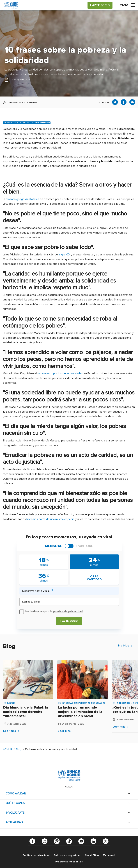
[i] (52, 590)
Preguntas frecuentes (69, 862)
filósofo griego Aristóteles (22, 199)
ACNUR (7, 749)
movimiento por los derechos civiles (60, 373)
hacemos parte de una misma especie (50, 519)
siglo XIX (65, 255)
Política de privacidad (36, 855)
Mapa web (109, 855)
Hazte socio (69, 621)
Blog (19, 749)
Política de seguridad (67, 855)
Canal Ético (92, 855)
